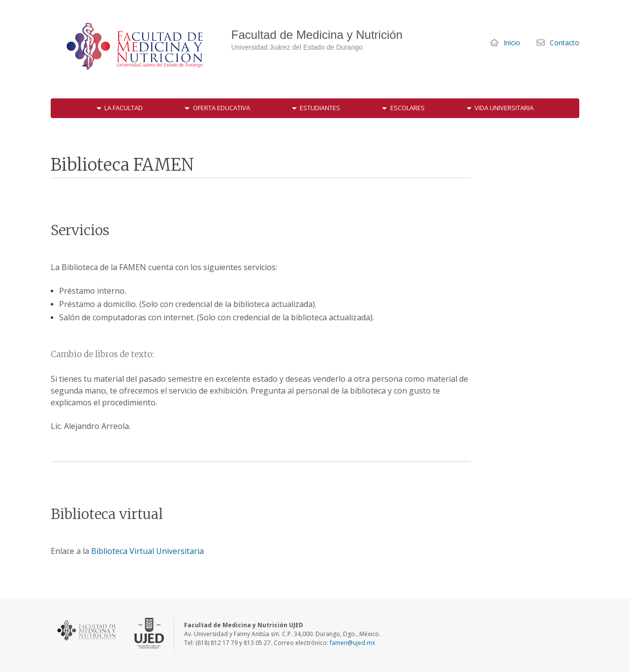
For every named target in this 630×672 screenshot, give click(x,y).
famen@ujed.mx (352, 643)
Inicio (512, 43)
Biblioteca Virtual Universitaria (147, 551)
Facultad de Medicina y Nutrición (137, 47)
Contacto (565, 43)
